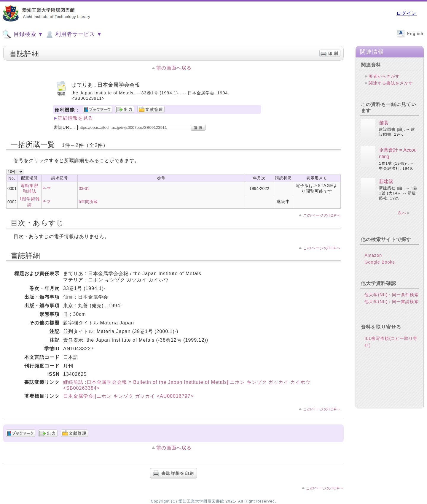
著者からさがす (384, 76)
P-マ (47, 188)
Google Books (380, 262)
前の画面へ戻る (174, 68)
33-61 (84, 188)
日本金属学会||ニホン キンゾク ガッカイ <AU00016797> (128, 396)
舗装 (384, 123)
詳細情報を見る (75, 118)
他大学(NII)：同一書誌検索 (392, 302)
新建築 (386, 182)
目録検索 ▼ (23, 34)
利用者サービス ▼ (73, 34)
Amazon (373, 255)
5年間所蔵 (88, 202)
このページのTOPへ (322, 215)
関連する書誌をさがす (391, 83)
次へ (402, 213)
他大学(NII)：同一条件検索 (392, 295)
